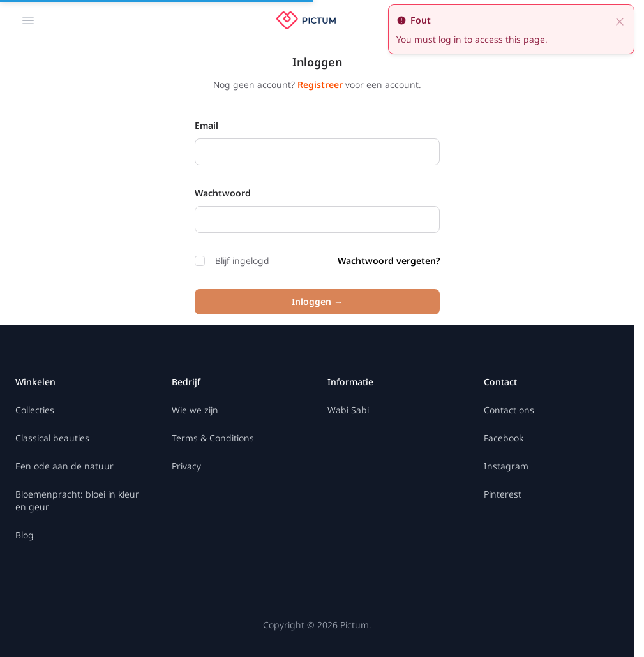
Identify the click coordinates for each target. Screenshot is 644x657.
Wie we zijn (195, 410)
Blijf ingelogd (232, 261)
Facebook (504, 438)
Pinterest (503, 494)
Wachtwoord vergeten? (389, 261)
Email (206, 125)
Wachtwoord (223, 193)
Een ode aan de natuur (64, 466)
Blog (25, 535)
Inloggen (317, 301)
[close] (620, 20)
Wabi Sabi (348, 410)
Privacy (186, 466)
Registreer (321, 85)
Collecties (35, 410)
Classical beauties (52, 438)
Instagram (506, 466)
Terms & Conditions (213, 438)
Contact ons (509, 410)
